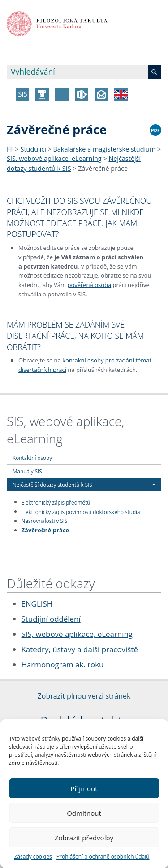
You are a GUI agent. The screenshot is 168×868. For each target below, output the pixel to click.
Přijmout (84, 788)
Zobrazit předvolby (84, 838)
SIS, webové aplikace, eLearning (54, 158)
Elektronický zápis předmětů (56, 502)
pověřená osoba (89, 285)
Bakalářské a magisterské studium (105, 149)
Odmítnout (84, 813)
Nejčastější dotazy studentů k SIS (52, 485)
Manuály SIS (27, 471)
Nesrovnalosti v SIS (45, 521)
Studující (33, 149)
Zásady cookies (33, 857)
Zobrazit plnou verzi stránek (84, 696)
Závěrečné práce (103, 168)
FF (10, 149)
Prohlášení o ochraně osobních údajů (103, 857)
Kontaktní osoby (32, 458)
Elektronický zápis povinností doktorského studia (81, 511)
